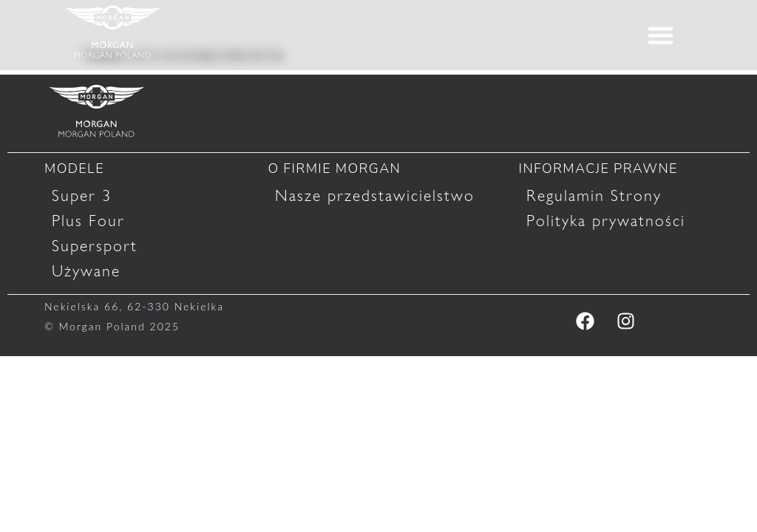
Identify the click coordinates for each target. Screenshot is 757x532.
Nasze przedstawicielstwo (375, 195)
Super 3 (82, 195)
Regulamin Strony (594, 195)
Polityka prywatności (606, 221)
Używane (86, 271)
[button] (660, 35)
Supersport (95, 246)
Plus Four (88, 221)
